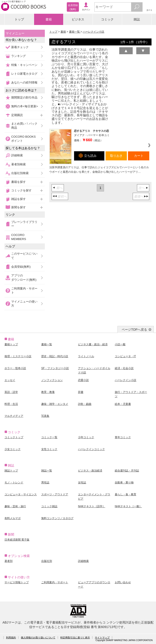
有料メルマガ (13, 518)
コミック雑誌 (49, 506)
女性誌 (82, 482)
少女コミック (13, 449)
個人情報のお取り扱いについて (38, 637)
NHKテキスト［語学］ (92, 506)
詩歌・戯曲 (85, 404)
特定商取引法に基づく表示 (75, 637)
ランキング (18, 56)
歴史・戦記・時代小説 (55, 356)
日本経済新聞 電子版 (17, 540)
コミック (107, 19)
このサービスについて (24, 256)
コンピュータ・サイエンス (21, 494)
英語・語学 (11, 392)
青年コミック (123, 437)
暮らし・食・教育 (126, 494)
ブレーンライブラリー (24, 224)
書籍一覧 (75, 32)
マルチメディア (14, 416)
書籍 (49, 19)
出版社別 (47, 561)
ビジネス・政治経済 (90, 471)
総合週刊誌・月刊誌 (127, 471)
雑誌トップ (11, 471)
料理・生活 (11, 404)
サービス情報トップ (17, 582)
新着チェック (20, 47)
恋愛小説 (83, 380)
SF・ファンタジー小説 (55, 368)
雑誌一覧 (47, 471)
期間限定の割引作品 (24, 98)
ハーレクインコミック (91, 449)
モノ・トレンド (14, 482)
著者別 (9, 561)
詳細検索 (17, 155)
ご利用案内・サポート (24, 291)
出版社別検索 (20, 173)
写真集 (45, 416)
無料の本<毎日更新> (25, 106)
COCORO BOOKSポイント (23, 139)
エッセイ (10, 380)
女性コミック (49, 449)
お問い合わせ (123, 582)
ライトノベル (86, 356)
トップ (19, 19)
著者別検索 (18, 164)
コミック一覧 (49, 437)
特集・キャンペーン (24, 65)
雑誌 (137, 19)
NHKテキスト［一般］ (128, 506)
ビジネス (78, 19)
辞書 (81, 392)
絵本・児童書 (123, 404)
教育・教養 (48, 392)
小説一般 (120, 344)
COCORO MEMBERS (19, 237)
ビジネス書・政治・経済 (93, 344)
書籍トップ (11, 344)
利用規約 (11, 637)
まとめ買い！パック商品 (24, 126)
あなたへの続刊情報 (24, 82)
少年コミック (86, 437)
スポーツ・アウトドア (55, 494)
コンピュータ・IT (125, 356)
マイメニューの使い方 (24, 304)
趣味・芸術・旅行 (15, 506)
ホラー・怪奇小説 (15, 368)
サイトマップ (102, 637)
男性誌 (45, 482)
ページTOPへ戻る (134, 330)
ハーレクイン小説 (93, 32)
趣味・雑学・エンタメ (55, 404)
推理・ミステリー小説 (18, 356)
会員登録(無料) (21, 267)
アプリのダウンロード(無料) (24, 277)
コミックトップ (14, 437)
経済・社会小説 (124, 368)
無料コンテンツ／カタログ (57, 518)
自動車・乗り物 (124, 482)
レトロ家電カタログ (24, 74)
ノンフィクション (52, 380)
